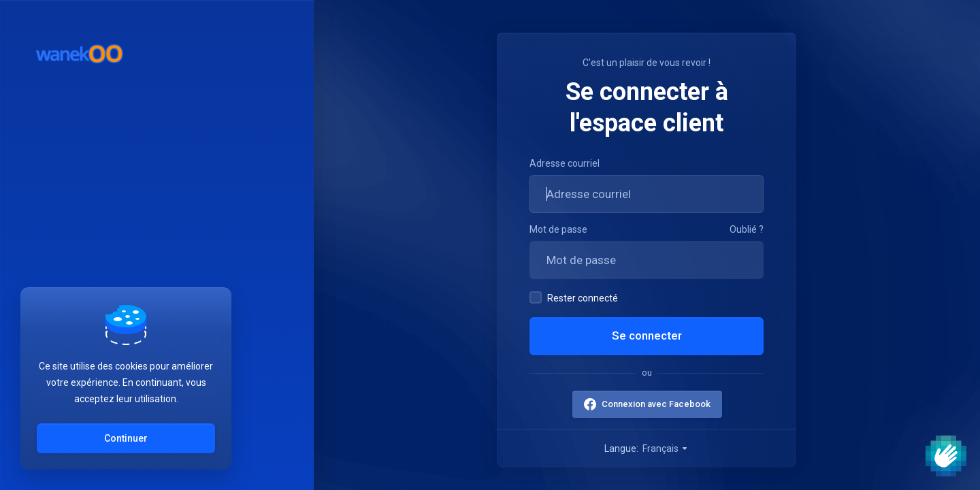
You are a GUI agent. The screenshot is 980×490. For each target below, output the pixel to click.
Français (666, 448)
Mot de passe (558, 229)
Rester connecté (574, 297)
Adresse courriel (565, 163)
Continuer (126, 438)
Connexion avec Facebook (655, 404)
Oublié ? (747, 229)
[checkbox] (536, 297)
